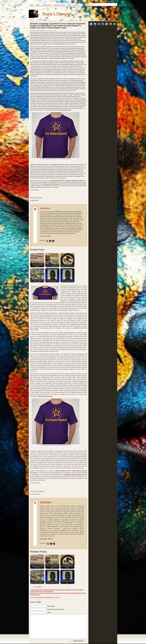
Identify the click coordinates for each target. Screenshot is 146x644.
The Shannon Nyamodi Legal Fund (51, 184)
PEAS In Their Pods (59, 5)
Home (32, 5)
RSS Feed (106, 1)
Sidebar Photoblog (44, 19)
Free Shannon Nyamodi (65, 110)
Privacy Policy (47, 5)
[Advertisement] (95, 13)
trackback (47, 597)
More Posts (43, 236)
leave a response (39, 597)
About (38, 5)
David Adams (45, 208)
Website (49, 236)
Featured (76, 5)
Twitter (114, 1)
